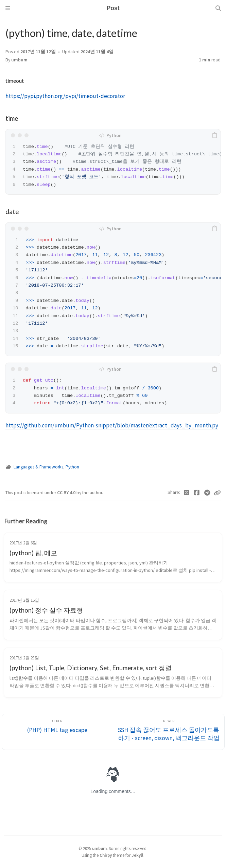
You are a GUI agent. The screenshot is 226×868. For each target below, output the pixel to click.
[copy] (214, 135)
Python (72, 467)
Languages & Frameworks (38, 467)
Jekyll (137, 855)
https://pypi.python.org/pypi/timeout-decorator (65, 96)
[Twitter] (187, 493)
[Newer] (169, 732)
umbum (19, 60)
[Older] (58, 732)
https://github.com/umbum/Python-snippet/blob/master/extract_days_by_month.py (112, 425)
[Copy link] (217, 493)
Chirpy (106, 855)
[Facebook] (197, 493)
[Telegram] (207, 493)
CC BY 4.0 (67, 493)
